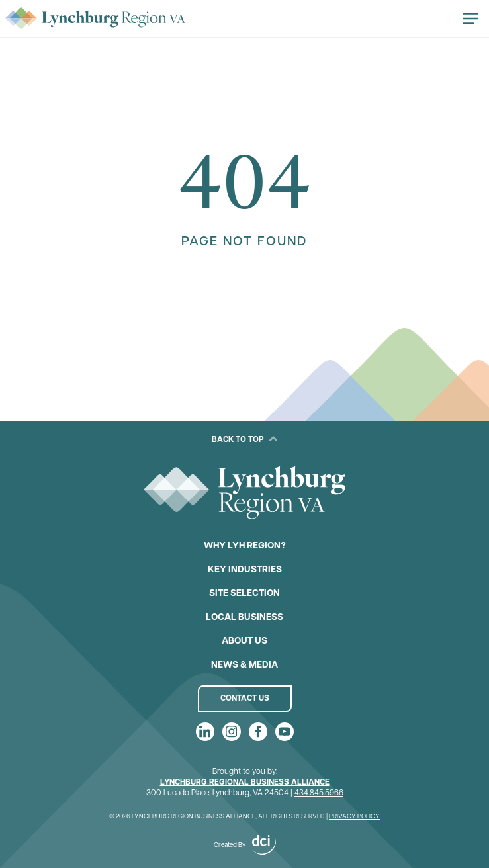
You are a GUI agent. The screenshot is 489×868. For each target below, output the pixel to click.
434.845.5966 (319, 793)
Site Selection (244, 594)
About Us (244, 641)
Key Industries (245, 570)
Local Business (244, 618)
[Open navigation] (470, 19)
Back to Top (244, 439)
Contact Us (245, 699)
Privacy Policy (354, 817)
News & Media (244, 665)
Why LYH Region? (245, 546)
